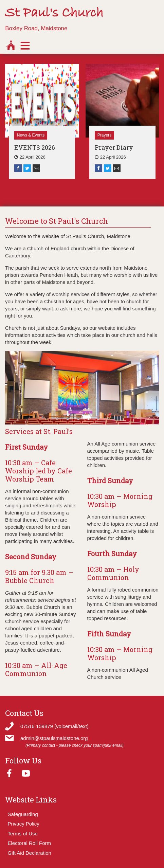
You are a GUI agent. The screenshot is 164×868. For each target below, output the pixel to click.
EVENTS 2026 (35, 147)
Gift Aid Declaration (30, 853)
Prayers (104, 135)
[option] (42, 121)
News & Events (31, 135)
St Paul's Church (54, 13)
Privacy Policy (24, 824)
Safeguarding (23, 814)
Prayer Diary (114, 147)
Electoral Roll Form (30, 843)
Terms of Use (23, 834)
